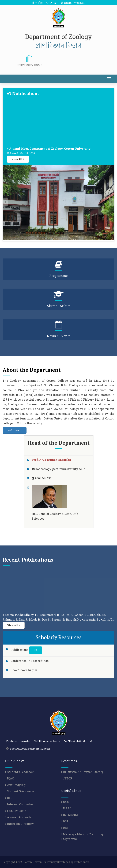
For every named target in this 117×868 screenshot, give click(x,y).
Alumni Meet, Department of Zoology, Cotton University (50, 151)
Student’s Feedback (19, 772)
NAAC (66, 808)
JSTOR (67, 778)
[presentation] (5, 202)
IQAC (10, 778)
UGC (65, 802)
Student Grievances (20, 791)
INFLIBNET (70, 815)
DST (65, 821)
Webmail (80, 3)
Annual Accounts (18, 817)
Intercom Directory (20, 824)
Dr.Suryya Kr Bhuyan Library (82, 772)
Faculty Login (16, 811)
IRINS (66, 3)
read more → (15, 430)
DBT (65, 828)
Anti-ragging (15, 785)
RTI (8, 798)
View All (18, 159)
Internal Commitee (19, 804)
